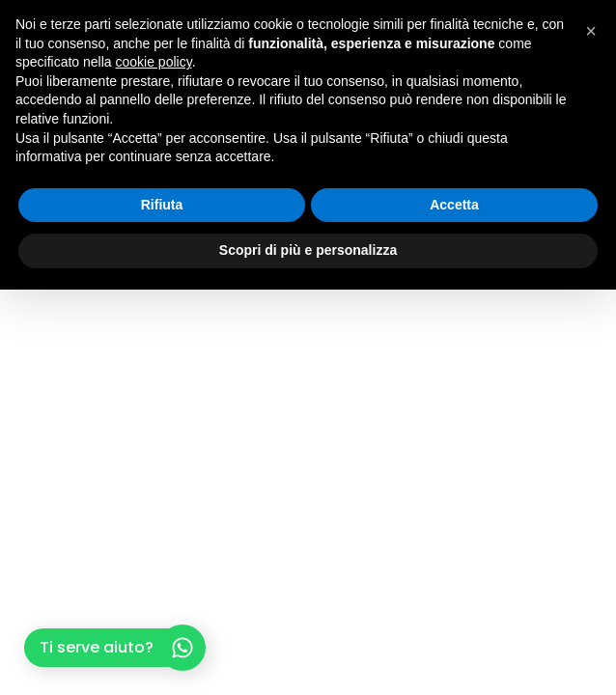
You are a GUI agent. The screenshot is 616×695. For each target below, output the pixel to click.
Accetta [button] (454, 205)
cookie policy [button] (154, 62)
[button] (591, 31)
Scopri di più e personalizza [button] (308, 250)
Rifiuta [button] (162, 205)
